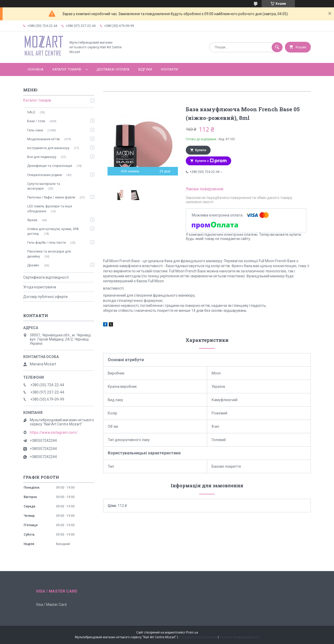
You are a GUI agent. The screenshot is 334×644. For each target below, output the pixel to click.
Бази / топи (36, 121)
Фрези (32, 220)
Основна (36, 69)
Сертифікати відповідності (46, 277)
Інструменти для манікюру (48, 148)
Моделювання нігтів (43, 139)
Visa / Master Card (51, 605)
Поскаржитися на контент (198, 637)
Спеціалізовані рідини (44, 175)
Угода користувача (40, 287)
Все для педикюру (42, 157)
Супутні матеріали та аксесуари (44, 186)
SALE (31, 112)
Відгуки (145, 69)
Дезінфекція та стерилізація (50, 166)
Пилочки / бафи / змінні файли (51, 197)
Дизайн (33, 265)
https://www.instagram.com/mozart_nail (56, 432)
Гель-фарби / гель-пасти (46, 242)
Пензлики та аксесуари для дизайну (49, 254)
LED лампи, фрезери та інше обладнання (50, 209)
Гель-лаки (35, 130)
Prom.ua (192, 633)
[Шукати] (277, 47)
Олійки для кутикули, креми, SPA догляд (53, 231)
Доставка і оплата (113, 69)
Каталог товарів (67, 69)
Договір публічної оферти (45, 297)
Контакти (169, 69)
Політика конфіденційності (239, 637)
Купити (201, 150)
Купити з (211, 161)
